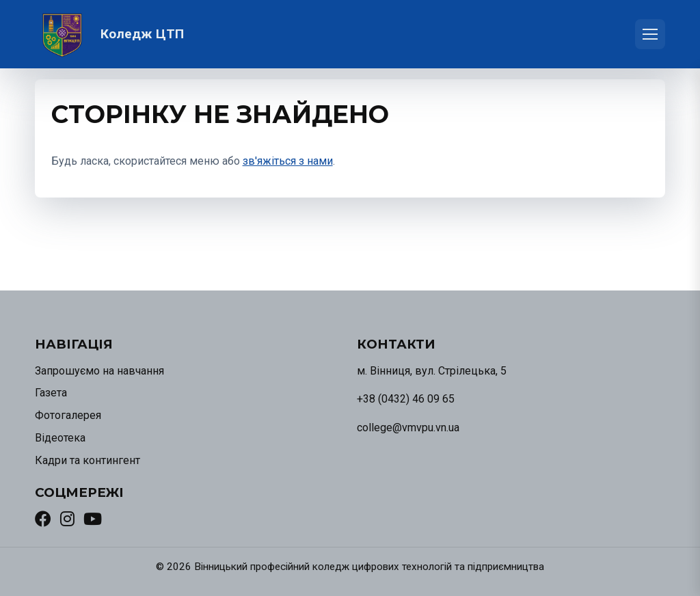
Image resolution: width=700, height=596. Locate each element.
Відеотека (60, 438)
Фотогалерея (68, 415)
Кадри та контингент (87, 460)
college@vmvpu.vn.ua (408, 428)
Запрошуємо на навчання (99, 371)
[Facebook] (43, 519)
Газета (51, 393)
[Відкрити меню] (650, 34)
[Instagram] (67, 519)
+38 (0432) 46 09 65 (406, 399)
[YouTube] (93, 519)
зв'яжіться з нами (288, 161)
